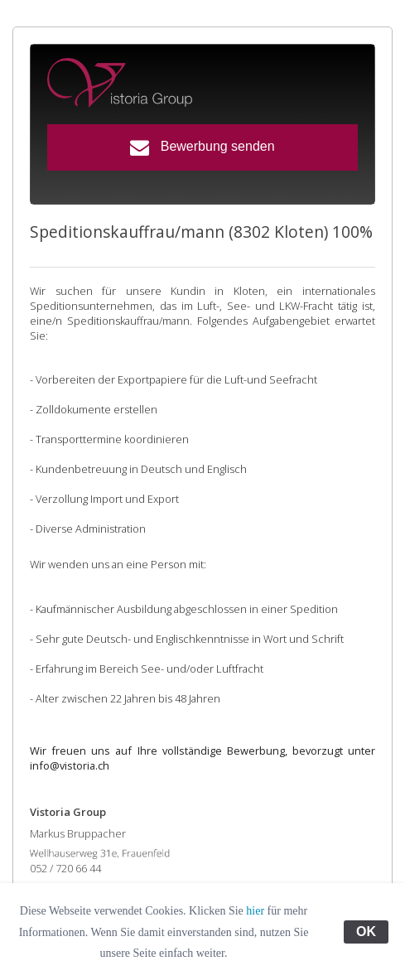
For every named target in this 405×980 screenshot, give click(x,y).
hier (255, 911)
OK (366, 932)
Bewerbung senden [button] (202, 147)
